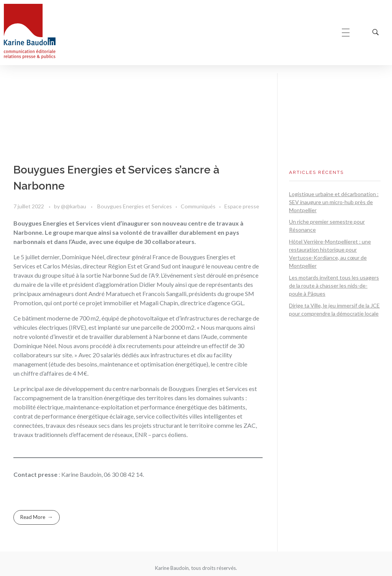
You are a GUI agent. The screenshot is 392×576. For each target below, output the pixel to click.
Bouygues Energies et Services (135, 206)
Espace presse (242, 206)
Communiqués (198, 206)
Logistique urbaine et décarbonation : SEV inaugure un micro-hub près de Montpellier (334, 202)
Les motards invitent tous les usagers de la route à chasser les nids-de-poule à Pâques (334, 286)
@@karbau (74, 206)
